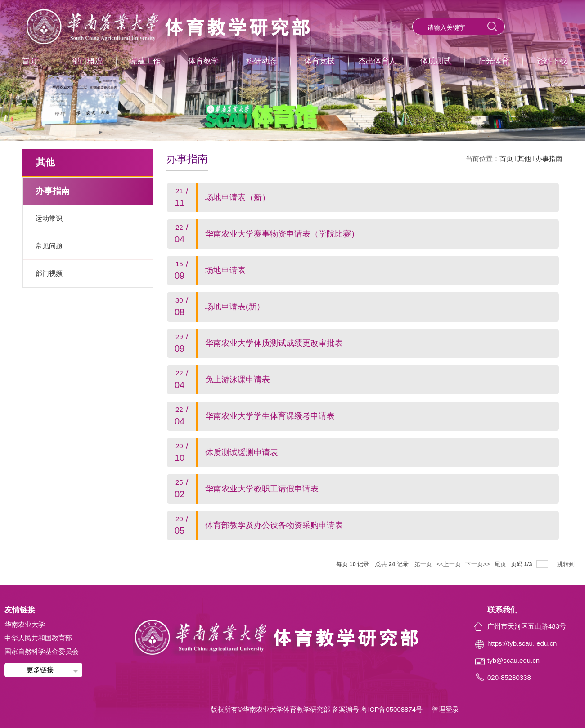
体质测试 (436, 61)
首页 (29, 61)
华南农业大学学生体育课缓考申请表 (270, 416)
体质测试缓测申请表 (242, 452)
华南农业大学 (25, 624)
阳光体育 (494, 61)
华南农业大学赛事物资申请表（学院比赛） (282, 234)
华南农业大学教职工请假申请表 (262, 489)
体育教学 (203, 61)
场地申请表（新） (238, 197)
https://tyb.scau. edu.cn (522, 643)
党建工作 (145, 61)
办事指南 (549, 159)
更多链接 (40, 670)
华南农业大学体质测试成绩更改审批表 (274, 343)
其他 (524, 159)
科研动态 (261, 61)
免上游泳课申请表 (238, 380)
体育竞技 (319, 61)
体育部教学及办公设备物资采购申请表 (274, 525)
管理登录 (445, 709)
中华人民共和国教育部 (38, 638)
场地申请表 (225, 270)
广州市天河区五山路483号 (527, 626)
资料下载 (552, 61)
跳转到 (567, 564)
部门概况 (87, 61)
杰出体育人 (377, 61)
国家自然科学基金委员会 (42, 651)
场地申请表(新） (235, 307)
